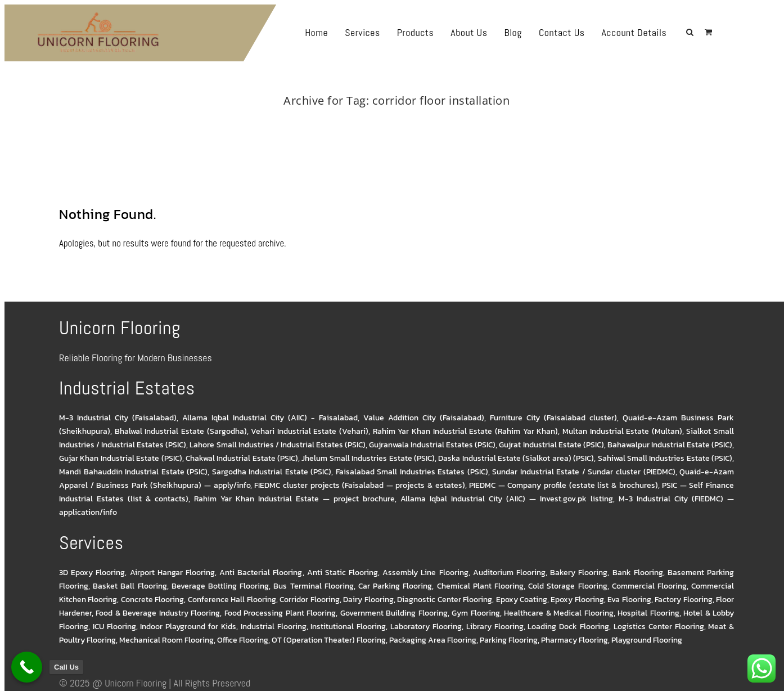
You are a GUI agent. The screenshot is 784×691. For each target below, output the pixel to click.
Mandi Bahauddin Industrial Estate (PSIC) (133, 472)
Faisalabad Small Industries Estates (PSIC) (412, 472)
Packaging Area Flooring (433, 640)
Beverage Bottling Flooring (220, 586)
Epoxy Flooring (577, 600)
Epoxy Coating (522, 600)
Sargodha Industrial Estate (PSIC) (272, 472)
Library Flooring (495, 627)
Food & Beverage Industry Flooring (158, 613)
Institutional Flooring (348, 627)
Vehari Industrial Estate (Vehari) (310, 431)
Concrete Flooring (152, 600)
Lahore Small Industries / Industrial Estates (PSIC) (278, 445)
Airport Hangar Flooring (172, 573)
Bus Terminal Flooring (313, 586)
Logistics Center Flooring (659, 627)
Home (338, 32)
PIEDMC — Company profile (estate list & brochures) (563, 485)
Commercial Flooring (649, 586)
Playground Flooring (647, 640)
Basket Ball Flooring (130, 586)
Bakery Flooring (579, 573)
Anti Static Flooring (343, 573)
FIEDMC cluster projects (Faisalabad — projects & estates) (359, 485)
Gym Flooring (476, 613)
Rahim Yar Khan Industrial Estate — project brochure (294, 499)
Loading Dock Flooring (568, 627)
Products (438, 32)
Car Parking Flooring (395, 586)
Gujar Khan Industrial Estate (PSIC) (121, 458)
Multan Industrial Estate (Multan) (622, 431)
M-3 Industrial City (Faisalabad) (118, 418)
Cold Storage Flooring (567, 586)
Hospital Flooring (648, 613)
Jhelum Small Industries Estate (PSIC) (368, 458)
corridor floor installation (409, 116)
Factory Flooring (683, 600)
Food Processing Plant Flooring (280, 613)
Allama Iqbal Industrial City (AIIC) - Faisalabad (270, 418)
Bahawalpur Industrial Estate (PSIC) (670, 445)
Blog (535, 32)
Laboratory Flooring (426, 627)
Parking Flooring (509, 640)
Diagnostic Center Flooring (445, 600)
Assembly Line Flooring (425, 573)
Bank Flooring (638, 573)
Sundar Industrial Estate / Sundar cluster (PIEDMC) (584, 472)
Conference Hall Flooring (232, 600)
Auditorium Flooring (509, 573)
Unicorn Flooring (136, 683)
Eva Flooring (629, 600)
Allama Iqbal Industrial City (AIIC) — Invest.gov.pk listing (507, 499)
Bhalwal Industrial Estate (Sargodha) (181, 431)
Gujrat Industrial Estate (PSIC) (551, 445)
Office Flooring (243, 640)
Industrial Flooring (274, 627)
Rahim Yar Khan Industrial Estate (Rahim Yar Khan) (465, 431)
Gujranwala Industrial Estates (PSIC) (432, 445)
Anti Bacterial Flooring (261, 573)
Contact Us (584, 32)
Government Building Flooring (394, 613)
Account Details (656, 32)
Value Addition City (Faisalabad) (424, 418)
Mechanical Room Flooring (166, 640)
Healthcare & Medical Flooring (558, 613)
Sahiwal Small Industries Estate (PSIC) (665, 458)
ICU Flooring (114, 627)
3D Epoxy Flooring (92, 573)
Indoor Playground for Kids (188, 627)
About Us (491, 32)
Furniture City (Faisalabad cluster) (553, 418)
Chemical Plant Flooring (480, 586)
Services (384, 32)
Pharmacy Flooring (575, 640)
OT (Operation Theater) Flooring (329, 640)
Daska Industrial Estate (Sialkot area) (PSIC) (516, 458)
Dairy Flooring (368, 600)
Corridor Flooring (309, 600)
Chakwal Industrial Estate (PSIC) (242, 458)
